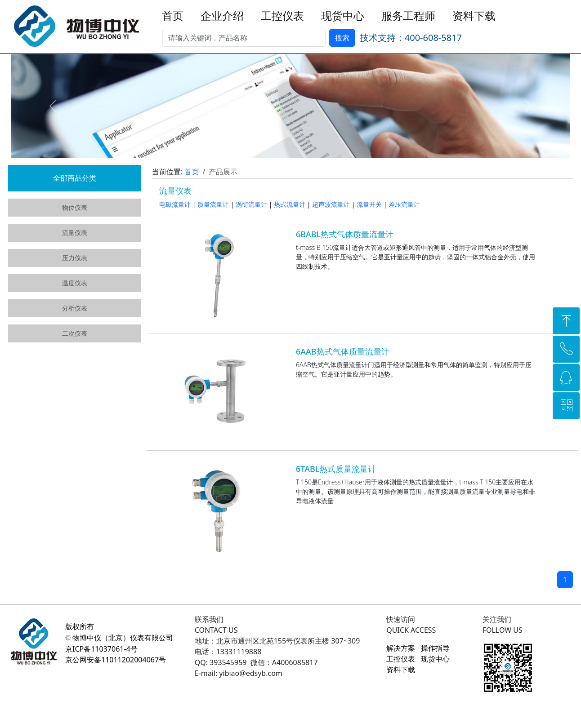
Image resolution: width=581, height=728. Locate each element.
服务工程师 (408, 16)
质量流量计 (213, 204)
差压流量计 (404, 204)
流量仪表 (75, 233)
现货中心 (343, 16)
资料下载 (474, 16)
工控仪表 (282, 16)
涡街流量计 (251, 204)
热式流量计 (290, 204)
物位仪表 (75, 207)
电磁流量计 (175, 204)
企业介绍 (222, 16)
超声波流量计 (331, 204)
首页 (173, 16)
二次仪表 (75, 333)
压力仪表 (75, 258)
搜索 (342, 38)
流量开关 (369, 204)
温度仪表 (75, 283)
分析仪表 (75, 308)
